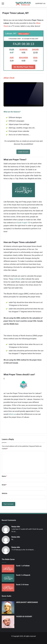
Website (5, 493)
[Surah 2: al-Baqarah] (8, 578)
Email (4, 485)
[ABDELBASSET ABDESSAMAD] (8, 608)
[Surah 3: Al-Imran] (8, 587)
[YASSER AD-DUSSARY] (8, 622)
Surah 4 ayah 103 (24, 223)
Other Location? (24, 34)
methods (17, 279)
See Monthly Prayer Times (23, 67)
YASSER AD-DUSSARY (24, 617)
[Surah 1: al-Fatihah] (8, 569)
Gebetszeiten (32, 640)
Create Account (23, 152)
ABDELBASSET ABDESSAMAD (27, 602)
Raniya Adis (16, 527)
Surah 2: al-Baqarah (23, 575)
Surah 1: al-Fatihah (23, 566)
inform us (12, 414)
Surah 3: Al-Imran (22, 585)
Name (4, 476)
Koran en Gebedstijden (19, 640)
